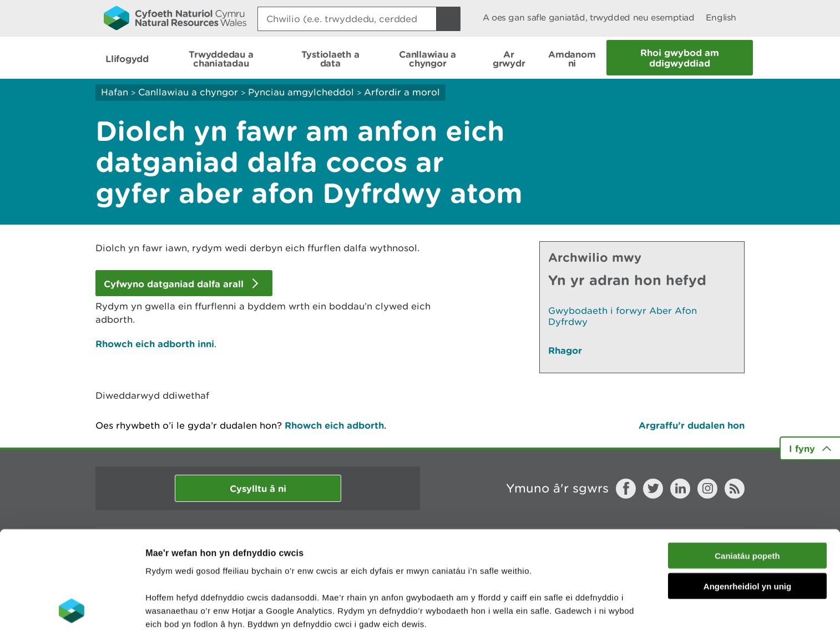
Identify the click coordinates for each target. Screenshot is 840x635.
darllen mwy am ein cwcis (223, 560)
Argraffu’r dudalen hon (692, 425)
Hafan (115, 92)
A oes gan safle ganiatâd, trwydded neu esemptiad (589, 17)
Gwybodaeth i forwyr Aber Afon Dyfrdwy (623, 316)
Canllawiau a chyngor (188, 92)
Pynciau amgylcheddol (301, 92)
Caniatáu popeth (747, 466)
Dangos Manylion (186, 613)
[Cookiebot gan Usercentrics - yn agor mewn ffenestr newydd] (72, 613)
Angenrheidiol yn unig (747, 496)
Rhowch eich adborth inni (155, 344)
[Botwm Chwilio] (448, 19)
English (721, 17)
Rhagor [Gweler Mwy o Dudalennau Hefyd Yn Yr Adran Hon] (565, 350)
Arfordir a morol (402, 92)
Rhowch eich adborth (334, 425)
